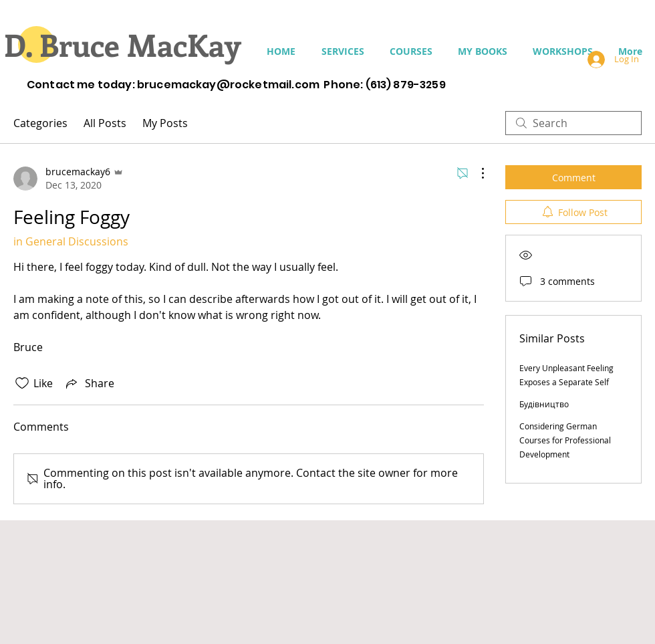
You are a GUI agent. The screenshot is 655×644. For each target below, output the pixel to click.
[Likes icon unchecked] (22, 383)
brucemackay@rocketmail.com (228, 85)
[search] (573, 123)
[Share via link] (89, 383)
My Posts (165, 123)
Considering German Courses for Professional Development (565, 440)
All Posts (105, 123)
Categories (40, 123)
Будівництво (544, 404)
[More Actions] (476, 173)
